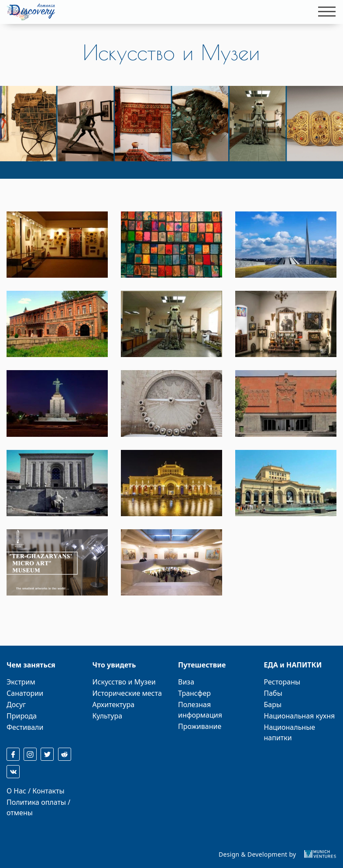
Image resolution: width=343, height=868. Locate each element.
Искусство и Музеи (124, 682)
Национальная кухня (300, 716)
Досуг (16, 705)
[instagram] (30, 754)
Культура (108, 716)
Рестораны (282, 682)
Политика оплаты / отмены (38, 807)
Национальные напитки (290, 732)
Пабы (273, 693)
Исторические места (127, 693)
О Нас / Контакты (36, 791)
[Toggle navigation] (324, 12)
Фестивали (25, 727)
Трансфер (194, 693)
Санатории (25, 693)
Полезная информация (200, 710)
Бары (273, 705)
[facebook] (13, 754)
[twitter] (47, 754)
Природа (22, 716)
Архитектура (114, 705)
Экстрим (21, 682)
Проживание (200, 726)
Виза (186, 682)
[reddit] (65, 754)
